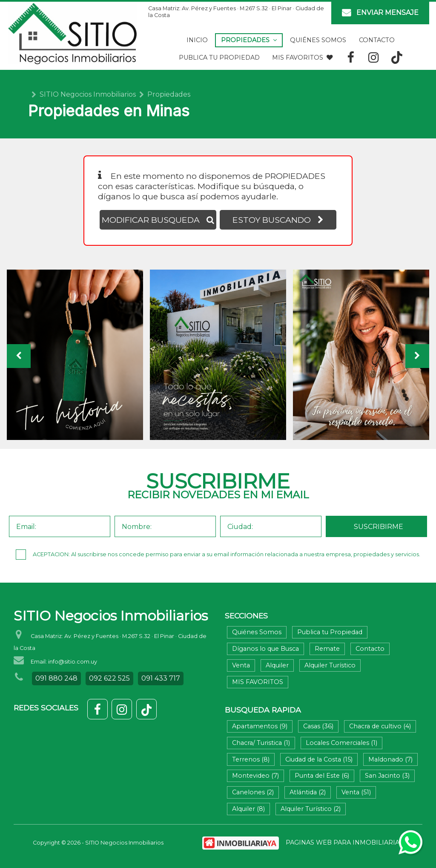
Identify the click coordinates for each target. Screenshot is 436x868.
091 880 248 (56, 678)
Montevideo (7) (255, 776)
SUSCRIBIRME (379, 527)
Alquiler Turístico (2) (311, 809)
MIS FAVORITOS (302, 57)
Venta (241, 665)
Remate (327, 649)
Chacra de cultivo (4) (380, 726)
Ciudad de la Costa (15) (319, 759)
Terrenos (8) (251, 759)
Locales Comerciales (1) (341, 743)
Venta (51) (356, 792)
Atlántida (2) (308, 792)
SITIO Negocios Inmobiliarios (88, 94)
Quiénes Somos (318, 40)
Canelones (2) (253, 792)
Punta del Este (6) (322, 776)
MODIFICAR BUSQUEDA (158, 220)
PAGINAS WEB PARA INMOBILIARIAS (344, 842)
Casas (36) (318, 726)
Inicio (197, 40)
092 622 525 (109, 678)
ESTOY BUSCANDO (278, 220)
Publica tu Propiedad (219, 57)
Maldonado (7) (390, 759)
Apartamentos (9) (260, 726)
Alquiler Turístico (330, 665)
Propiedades (249, 40)
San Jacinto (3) (387, 776)
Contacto (377, 40)
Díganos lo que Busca (265, 649)
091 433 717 (161, 678)
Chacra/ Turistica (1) (261, 743)
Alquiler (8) (248, 809)
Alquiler (277, 665)
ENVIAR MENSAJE (380, 13)
